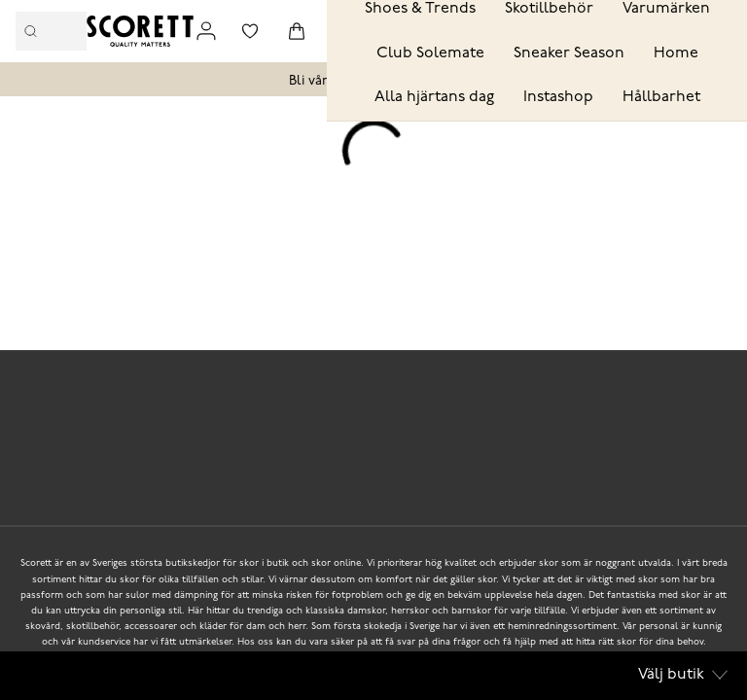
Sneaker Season (569, 53)
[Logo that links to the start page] (140, 31)
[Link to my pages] (206, 31)
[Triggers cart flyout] (297, 31)
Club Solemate (430, 53)
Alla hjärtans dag (434, 97)
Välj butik (683, 675)
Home (676, 53)
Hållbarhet (661, 97)
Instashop (558, 97)
